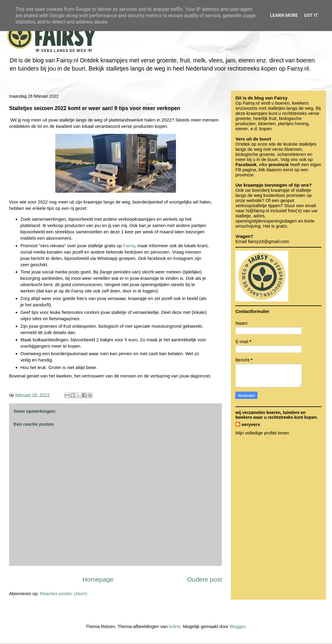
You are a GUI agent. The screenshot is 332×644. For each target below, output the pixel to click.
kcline (174, 626)
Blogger (237, 626)
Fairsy (129, 246)
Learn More (284, 15)
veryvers (251, 424)
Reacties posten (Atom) (64, 593)
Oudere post (204, 579)
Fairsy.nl (251, 103)
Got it (311, 15)
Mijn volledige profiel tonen (262, 433)
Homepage (98, 579)
